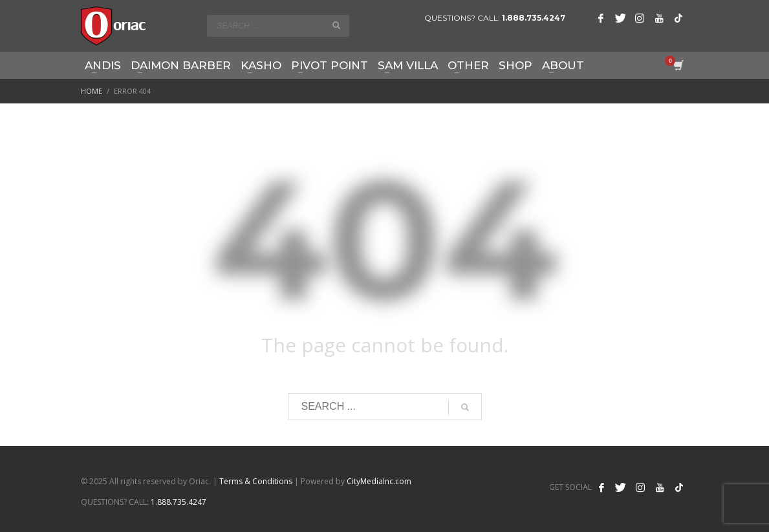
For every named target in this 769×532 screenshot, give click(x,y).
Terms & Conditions (256, 481)
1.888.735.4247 (534, 18)
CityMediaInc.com (379, 481)
